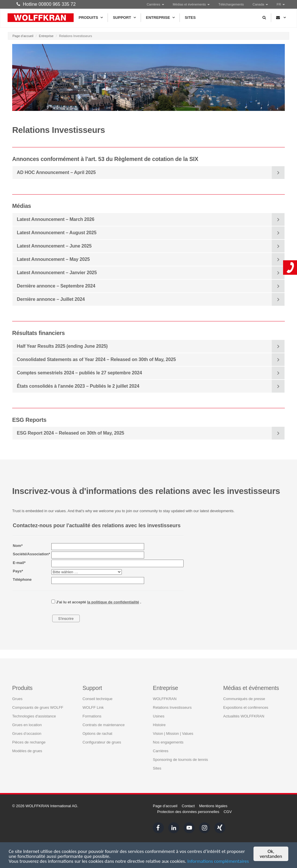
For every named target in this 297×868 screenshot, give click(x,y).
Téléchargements (231, 4)
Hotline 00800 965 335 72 (46, 4)
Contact (188, 806)
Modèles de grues (27, 751)
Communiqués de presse (244, 698)
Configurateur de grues (102, 742)
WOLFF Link (93, 707)
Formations (92, 716)
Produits (91, 18)
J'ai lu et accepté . (96, 602)
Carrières (155, 4)
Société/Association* (31, 554)
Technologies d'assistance (34, 716)
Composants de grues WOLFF (38, 707)
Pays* (18, 571)
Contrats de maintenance (104, 725)
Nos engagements (168, 742)
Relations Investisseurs (172, 707)
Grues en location (27, 725)
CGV (228, 812)
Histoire (159, 725)
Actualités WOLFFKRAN (244, 716)
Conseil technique (98, 698)
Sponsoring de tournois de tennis (180, 759)
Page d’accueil (23, 36)
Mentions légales (213, 806)
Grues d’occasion (27, 733)
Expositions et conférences (246, 707)
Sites (190, 18)
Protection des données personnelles (188, 812)
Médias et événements (191, 4)
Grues (17, 698)
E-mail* (19, 563)
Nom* (18, 546)
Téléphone (22, 579)
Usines (159, 716)
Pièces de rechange (29, 742)
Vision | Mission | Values (173, 733)
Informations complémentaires (218, 862)
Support (124, 18)
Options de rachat (98, 733)
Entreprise (160, 18)
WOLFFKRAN (165, 698)
